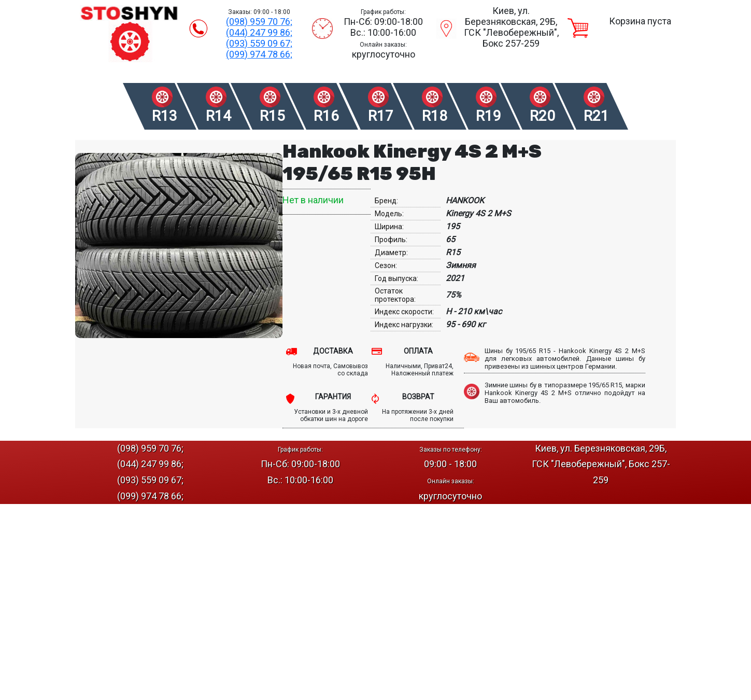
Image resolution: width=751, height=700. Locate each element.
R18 (435, 116)
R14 (218, 116)
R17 (381, 116)
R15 (272, 116)
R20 (542, 116)
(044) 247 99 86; (259, 32)
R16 (326, 116)
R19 (488, 116)
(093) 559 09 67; (259, 43)
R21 (596, 116)
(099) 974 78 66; (259, 54)
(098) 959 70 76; (259, 22)
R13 (165, 116)
